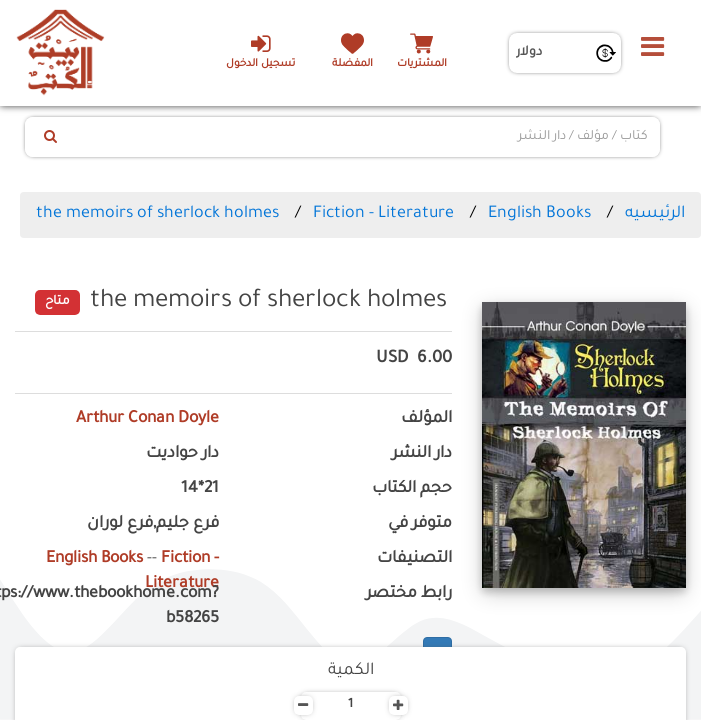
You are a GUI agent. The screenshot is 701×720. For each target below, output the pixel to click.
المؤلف (426, 419)
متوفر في (420, 524)
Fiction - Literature (383, 214)
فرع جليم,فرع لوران (153, 524)
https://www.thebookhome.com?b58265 (117, 607)
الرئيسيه (655, 214)
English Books (539, 214)
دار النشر (422, 454)
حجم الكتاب (412, 489)
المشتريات (422, 64)
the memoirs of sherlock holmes (157, 214)
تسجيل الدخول (260, 51)
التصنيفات (414, 559)
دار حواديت (182, 454)
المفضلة (352, 64)
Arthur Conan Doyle (147, 419)
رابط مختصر (409, 594)
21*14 (200, 489)
